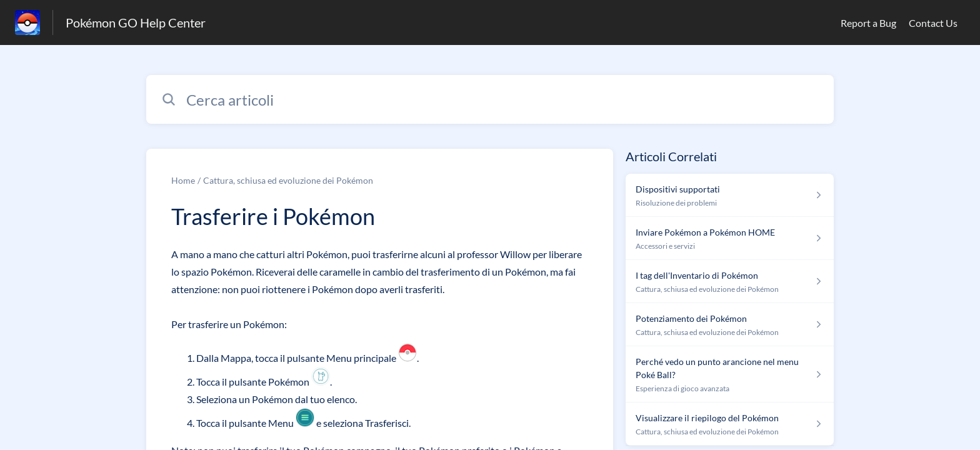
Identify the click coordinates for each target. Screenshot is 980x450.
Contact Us (933, 23)
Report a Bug (868, 23)
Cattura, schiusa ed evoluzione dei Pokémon (288, 180)
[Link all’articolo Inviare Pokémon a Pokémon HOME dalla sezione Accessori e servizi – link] (730, 238)
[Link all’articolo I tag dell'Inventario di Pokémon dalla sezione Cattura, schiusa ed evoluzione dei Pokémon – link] (730, 282)
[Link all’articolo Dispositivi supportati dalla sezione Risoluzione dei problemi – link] (730, 195)
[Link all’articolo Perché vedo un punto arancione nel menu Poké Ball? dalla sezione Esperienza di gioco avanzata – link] (730, 374)
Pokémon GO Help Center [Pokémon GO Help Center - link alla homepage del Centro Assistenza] (136, 22)
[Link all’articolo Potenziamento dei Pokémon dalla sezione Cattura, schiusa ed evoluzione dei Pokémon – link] (730, 325)
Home (183, 180)
